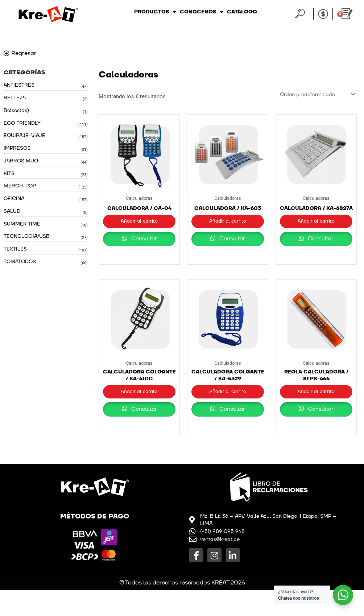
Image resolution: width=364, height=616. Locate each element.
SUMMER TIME (22, 228)
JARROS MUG (21, 163)
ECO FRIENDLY (22, 124)
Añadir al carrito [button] (139, 223)
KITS (9, 176)
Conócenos (202, 12)
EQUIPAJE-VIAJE (24, 137)
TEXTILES (15, 254)
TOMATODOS (20, 267)
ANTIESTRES (19, 85)
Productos (155, 12)
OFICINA (14, 202)
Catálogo (242, 12)
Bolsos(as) (16, 111)
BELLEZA (15, 98)
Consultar (139, 249)
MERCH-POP (20, 189)
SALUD (12, 215)
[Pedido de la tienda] (315, 95)
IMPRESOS (17, 150)
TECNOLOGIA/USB (27, 241)
